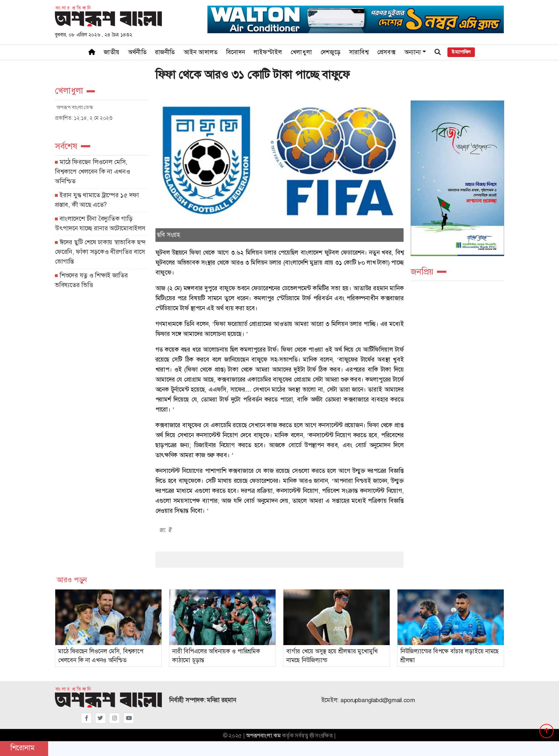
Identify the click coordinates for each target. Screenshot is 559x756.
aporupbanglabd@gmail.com (378, 700)
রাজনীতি (165, 52)
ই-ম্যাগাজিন (461, 52)
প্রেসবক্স (386, 52)
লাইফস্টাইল (268, 52)
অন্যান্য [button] (413, 52)
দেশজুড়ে (330, 52)
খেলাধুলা (301, 52)
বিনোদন (235, 52)
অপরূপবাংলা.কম (263, 736)
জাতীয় (112, 52)
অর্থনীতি (137, 52)
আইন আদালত (201, 52)
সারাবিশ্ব (359, 52)
